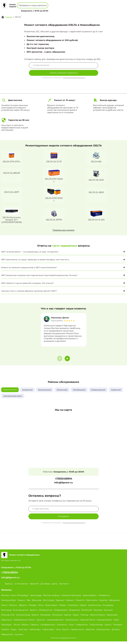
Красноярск (51, 608)
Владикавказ (61, 613)
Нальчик (41, 622)
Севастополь (77, 632)
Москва (5, 598)
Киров (83, 608)
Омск (41, 608)
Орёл (116, 622)
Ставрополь (82, 627)
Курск (76, 617)
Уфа (28, 603)
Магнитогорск (98, 617)
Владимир (74, 613)
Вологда (98, 613)
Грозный (108, 613)
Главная (9, 17)
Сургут (108, 627)
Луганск (19, 637)
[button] (67, 361)
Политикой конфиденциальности (74, 78)
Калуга (35, 617)
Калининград (23, 617)
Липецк (84, 617)
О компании (54, 9)
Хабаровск (114, 603)
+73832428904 (67, 4)
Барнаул (60, 603)
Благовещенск (21, 613)
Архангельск (95, 608)
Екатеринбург (9, 603)
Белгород (6, 613)
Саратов (103, 603)
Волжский (87, 613)
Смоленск (62, 627)
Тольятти (80, 603)
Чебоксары (35, 632)
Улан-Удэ (23, 632)
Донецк (116, 632)
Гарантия (34, 586)
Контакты (73, 9)
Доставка (45, 586)
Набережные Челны (24, 622)
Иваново (90, 632)
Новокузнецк (103, 632)
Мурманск (7, 622)
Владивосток (46, 613)
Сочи (71, 627)
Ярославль (92, 603)
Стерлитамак (96, 627)
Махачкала (112, 617)
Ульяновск (73, 608)
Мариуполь (7, 637)
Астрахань (108, 608)
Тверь (14, 632)
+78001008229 (49, 4)
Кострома (57, 617)
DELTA (18, 17)
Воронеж (37, 603)
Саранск (35, 627)
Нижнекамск (72, 622)
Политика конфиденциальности (63, 640)
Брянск (34, 613)
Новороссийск (104, 622)
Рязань (25, 627)
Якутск (66, 632)
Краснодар (36, 598)
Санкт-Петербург (20, 598)
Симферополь (48, 627)
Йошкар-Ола (8, 617)
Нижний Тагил (88, 622)
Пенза (17, 627)
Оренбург (7, 627)
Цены (65, 9)
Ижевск (70, 603)
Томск (4, 608)
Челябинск (104, 598)
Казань (21, 603)
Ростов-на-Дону (52, 598)
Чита (58, 632)
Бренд (42, 9)
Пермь (63, 608)
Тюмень (13, 608)
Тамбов (5, 632)
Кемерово (45, 617)
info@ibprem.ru (63, 485)
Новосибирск (90, 598)
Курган (68, 617)
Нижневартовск (55, 622)
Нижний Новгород (71, 598)
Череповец (48, 632)
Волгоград (49, 603)
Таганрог (118, 627)
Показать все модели (63, 231)
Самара (33, 608)
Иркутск (23, 608)
